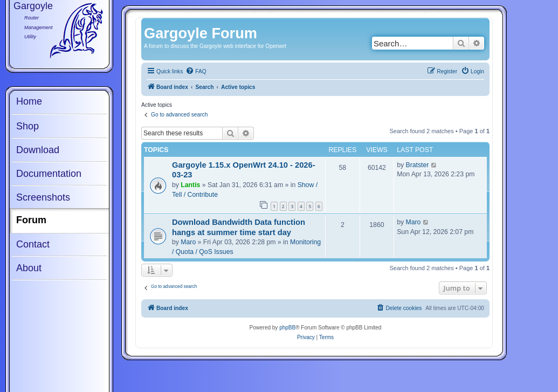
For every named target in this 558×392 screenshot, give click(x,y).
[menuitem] (196, 72)
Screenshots (43, 197)
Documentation (49, 174)
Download (38, 150)
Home (29, 101)
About (29, 268)
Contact (33, 244)
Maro (188, 242)
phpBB (287, 328)
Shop (27, 126)
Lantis (190, 185)
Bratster (418, 165)
